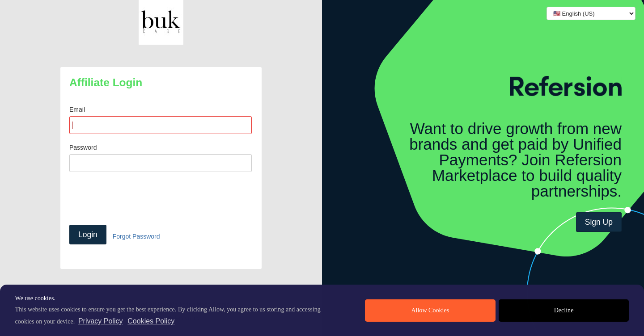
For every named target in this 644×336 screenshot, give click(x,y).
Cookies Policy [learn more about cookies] (151, 321)
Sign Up (599, 222)
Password (83, 147)
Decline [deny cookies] (564, 310)
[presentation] (137, 198)
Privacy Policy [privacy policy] (101, 321)
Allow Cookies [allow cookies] (430, 310)
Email (77, 109)
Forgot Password (136, 236)
